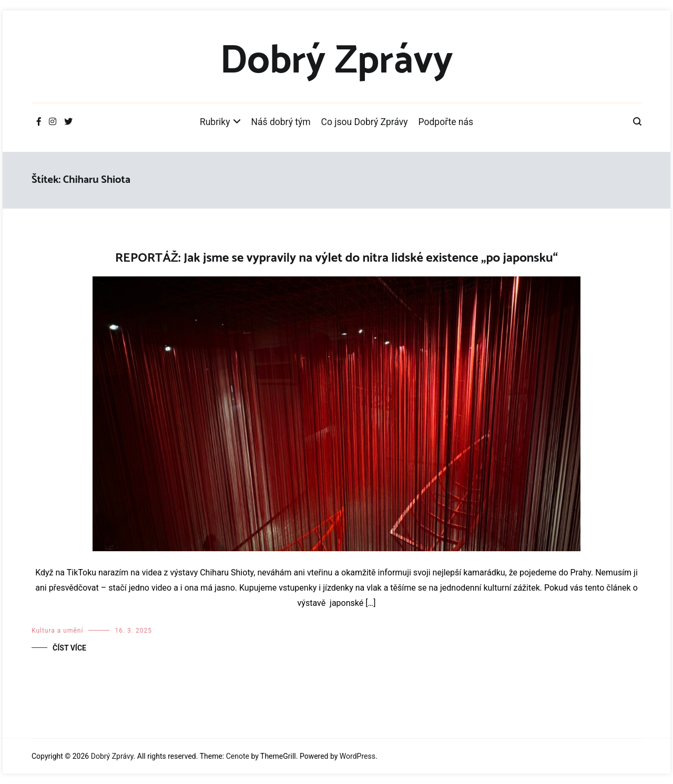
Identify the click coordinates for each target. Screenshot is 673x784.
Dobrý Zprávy (336, 61)
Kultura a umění (57, 631)
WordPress (358, 756)
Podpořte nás (446, 122)
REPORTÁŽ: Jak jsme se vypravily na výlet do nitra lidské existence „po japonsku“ (336, 258)
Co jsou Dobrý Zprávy (365, 122)
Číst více (69, 648)
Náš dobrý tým (281, 122)
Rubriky (215, 122)
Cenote (238, 756)
